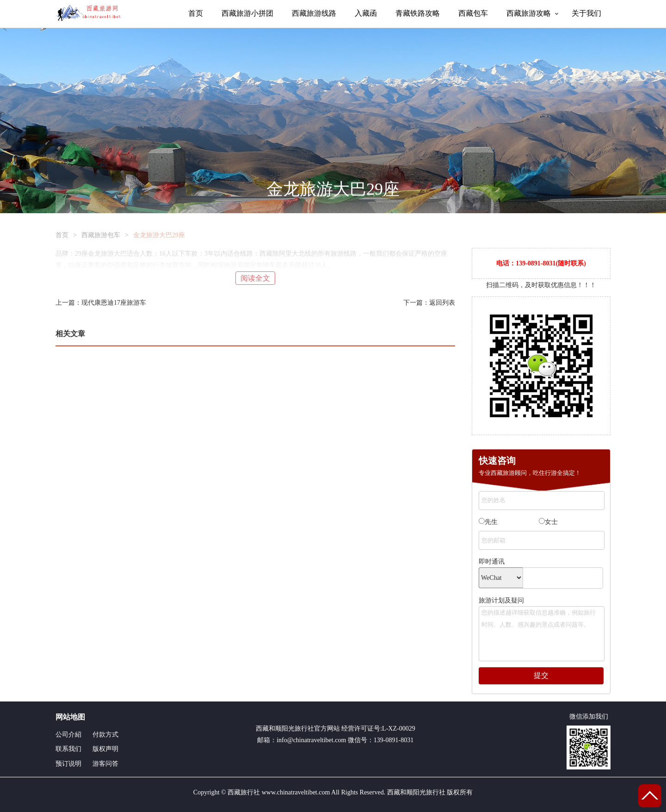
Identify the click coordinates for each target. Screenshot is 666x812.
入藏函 (366, 13)
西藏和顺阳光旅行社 (285, 729)
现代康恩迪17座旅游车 (114, 303)
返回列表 (442, 303)
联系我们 (68, 749)
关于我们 (586, 13)
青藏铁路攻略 (418, 13)
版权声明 (105, 749)
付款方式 (105, 735)
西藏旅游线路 (314, 13)
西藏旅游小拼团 (247, 13)
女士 (548, 522)
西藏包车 (473, 13)
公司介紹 (68, 735)
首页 (196, 13)
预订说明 (68, 764)
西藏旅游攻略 (529, 13)
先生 (488, 522)
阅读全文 (255, 278)
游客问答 (105, 764)
